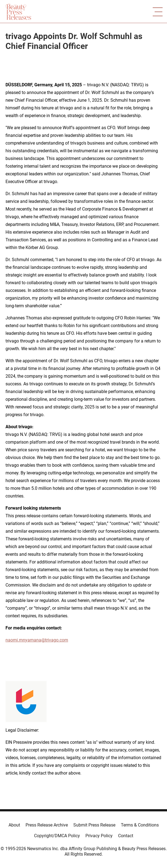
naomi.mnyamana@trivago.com (37, 640)
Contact (126, 836)
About (14, 825)
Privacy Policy (99, 836)
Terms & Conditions (140, 825)
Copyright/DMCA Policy (57, 836)
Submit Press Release (94, 825)
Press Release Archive (47, 825)
